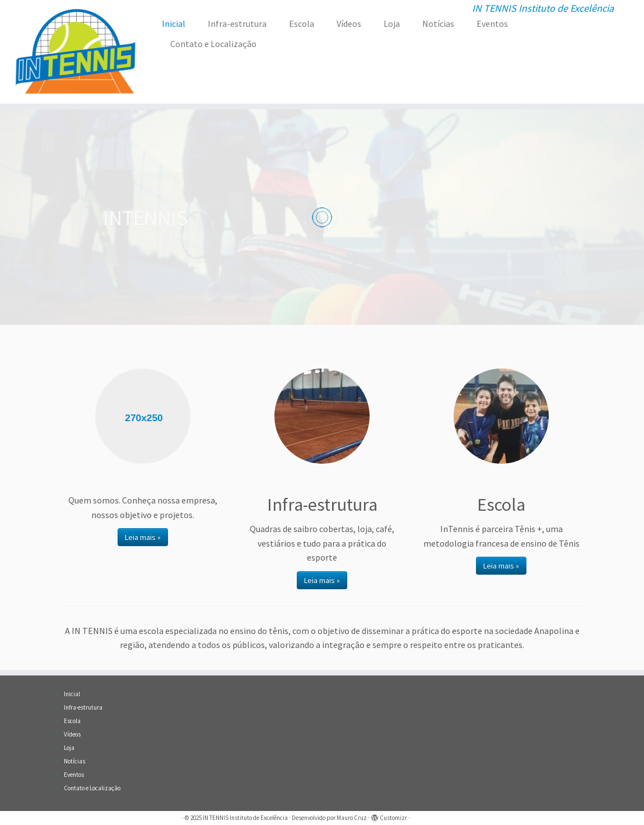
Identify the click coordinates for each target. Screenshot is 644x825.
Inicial (174, 24)
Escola (302, 24)
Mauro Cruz (352, 818)
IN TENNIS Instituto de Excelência (245, 818)
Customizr (393, 818)
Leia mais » (143, 537)
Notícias (438, 24)
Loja (392, 24)
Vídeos (349, 24)
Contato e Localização (213, 44)
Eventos (492, 24)
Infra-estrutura (237, 24)
